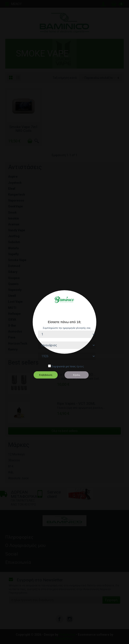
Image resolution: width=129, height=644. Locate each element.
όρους (80, 366)
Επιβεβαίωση (46, 375)
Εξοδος (77, 375)
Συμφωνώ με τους (64, 366)
